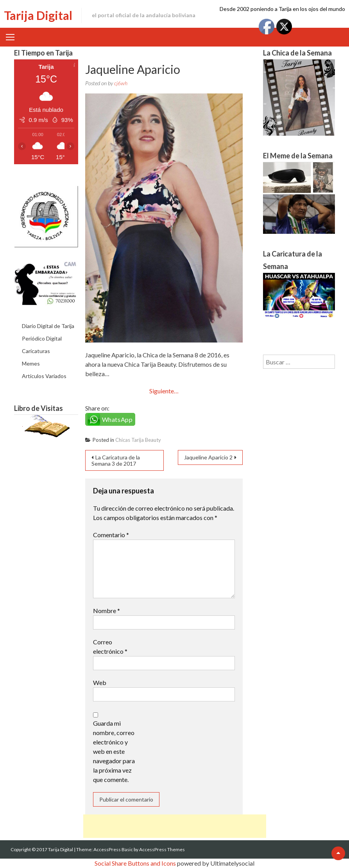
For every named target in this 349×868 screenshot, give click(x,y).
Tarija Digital (38, 15)
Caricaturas (36, 351)
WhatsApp (117, 419)
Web (100, 682)
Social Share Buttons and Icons (135, 863)
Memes (31, 363)
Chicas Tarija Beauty (138, 440)
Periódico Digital (42, 338)
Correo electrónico (110, 647)
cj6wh (121, 83)
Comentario (111, 535)
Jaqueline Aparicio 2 (208, 457)
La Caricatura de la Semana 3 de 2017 (116, 460)
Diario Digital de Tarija (48, 326)
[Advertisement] (175, 826)
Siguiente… (164, 391)
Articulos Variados (44, 376)
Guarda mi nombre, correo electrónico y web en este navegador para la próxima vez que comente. (114, 751)
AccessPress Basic (113, 849)
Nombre (106, 611)
